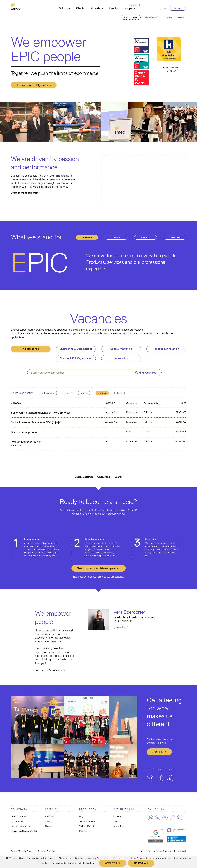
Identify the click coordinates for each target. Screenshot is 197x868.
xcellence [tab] (87, 237)
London (102, 393)
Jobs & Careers (131, 17)
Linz (67, 393)
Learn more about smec (26, 193)
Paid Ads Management (21, 826)
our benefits (62, 333)
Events (113, 8)
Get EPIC (159, 752)
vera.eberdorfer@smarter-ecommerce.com (134, 617)
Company (131, 7)
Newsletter (118, 826)
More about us (152, 17)
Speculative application (25, 432)
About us (49, 816)
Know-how (97, 8)
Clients (80, 8)
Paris (119, 393)
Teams (181, 17)
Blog (81, 816)
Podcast (83, 831)
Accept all (112, 863)
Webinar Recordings (88, 826)
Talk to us (178, 8)
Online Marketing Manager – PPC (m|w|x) (36, 422)
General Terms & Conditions (24, 851)
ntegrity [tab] (145, 237)
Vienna (84, 393)
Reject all (141, 863)
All (48, 393)
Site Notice (52, 851)
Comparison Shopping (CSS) (24, 831)
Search (118, 477)
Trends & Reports (87, 821)
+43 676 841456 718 (123, 621)
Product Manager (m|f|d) (26, 442)
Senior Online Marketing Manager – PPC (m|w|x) (40, 413)
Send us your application (99, 568)
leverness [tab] (175, 237)
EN (163, 8)
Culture (168, 17)
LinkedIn (121, 627)
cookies (19, 858)
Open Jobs (104, 477)
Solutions (65, 8)
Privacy (42, 851)
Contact (117, 816)
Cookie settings (84, 477)
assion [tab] (116, 237)
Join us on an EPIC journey (34, 85)
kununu (119, 577)
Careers (49, 826)
